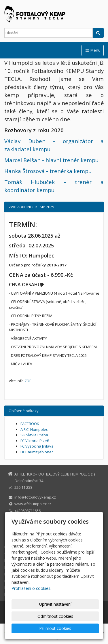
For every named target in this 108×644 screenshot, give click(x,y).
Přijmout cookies (55, 628)
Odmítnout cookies (55, 616)
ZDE (28, 381)
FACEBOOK (30, 424)
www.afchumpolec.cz (33, 504)
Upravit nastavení (55, 604)
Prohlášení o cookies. (31, 588)
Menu (93, 50)
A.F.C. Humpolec (34, 429)
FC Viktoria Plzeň (35, 441)
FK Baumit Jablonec (37, 452)
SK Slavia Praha (34, 435)
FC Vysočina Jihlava (37, 446)
